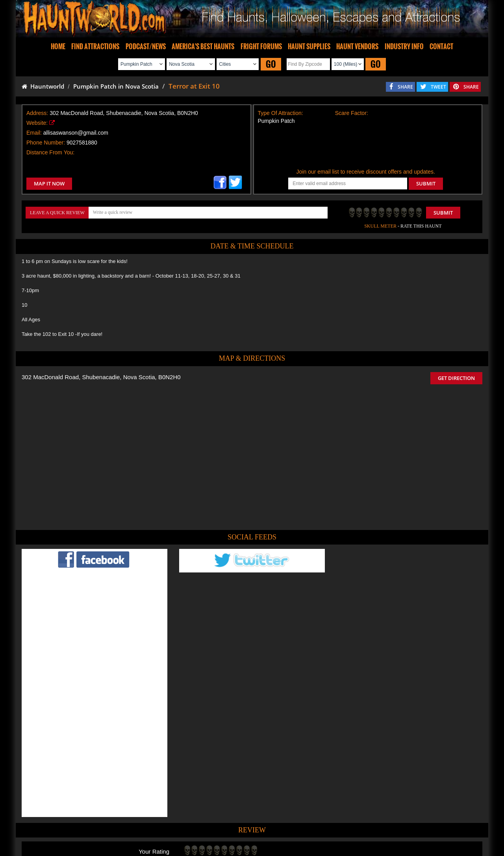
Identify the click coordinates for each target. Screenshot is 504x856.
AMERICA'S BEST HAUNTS (203, 46)
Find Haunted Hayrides (185, 826)
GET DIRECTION (456, 378)
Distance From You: (50, 152)
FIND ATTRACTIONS (95, 46)
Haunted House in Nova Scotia (281, 788)
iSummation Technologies (364, 853)
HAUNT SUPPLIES (309, 46)
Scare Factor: (352, 113)
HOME (58, 46)
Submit (443, 213)
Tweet (232, 808)
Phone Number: (46, 143)
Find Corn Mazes (289, 826)
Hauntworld (43, 86)
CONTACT (441, 46)
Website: (37, 123)
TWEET (438, 87)
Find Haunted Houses (130, 826)
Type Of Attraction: (281, 113)
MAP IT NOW (49, 183)
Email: (34, 133)
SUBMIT (426, 183)
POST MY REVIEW (209, 754)
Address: (37, 113)
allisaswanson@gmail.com (76, 133)
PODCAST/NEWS (146, 46)
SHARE (405, 87)
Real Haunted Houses (337, 826)
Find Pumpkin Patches (240, 826)
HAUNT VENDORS (357, 46)
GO (271, 64)
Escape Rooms (383, 826)
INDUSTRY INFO (404, 46)
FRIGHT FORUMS (261, 46)
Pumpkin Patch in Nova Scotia (116, 86)
